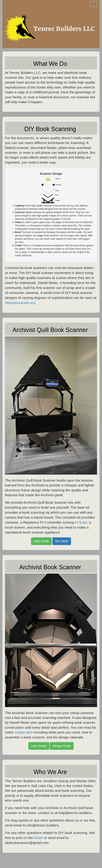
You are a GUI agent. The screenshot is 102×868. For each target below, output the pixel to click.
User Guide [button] (41, 541)
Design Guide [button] (62, 746)
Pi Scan (81, 522)
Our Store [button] (62, 541)
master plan (24, 732)
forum (38, 838)
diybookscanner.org (20, 303)
